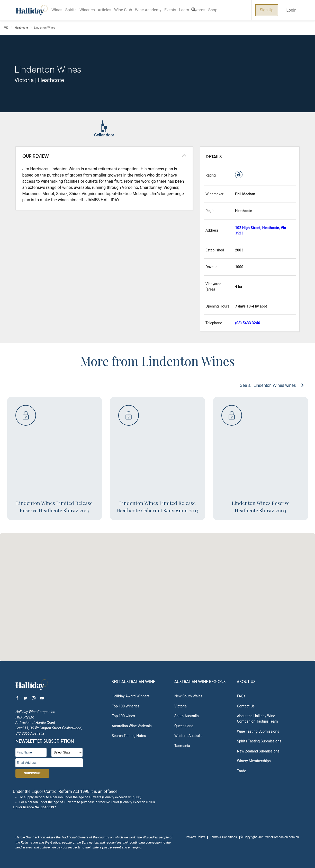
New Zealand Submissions (258, 751)
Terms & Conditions (223, 837)
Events (178, 10)
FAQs (241, 696)
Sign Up (267, 10)
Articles (109, 10)
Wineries (90, 10)
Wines (58, 10)
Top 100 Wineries (125, 706)
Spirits (73, 10)
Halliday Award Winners (130, 696)
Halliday (32, 10)
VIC (6, 28)
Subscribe (32, 773)
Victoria (181, 706)
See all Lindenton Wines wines (268, 385)
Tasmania (182, 746)
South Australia (187, 716)
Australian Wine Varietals (132, 726)
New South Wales (188, 696)
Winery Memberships (254, 761)
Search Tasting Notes (129, 736)
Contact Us (246, 706)
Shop (224, 10)
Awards (209, 10)
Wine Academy (155, 10)
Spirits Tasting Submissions (259, 741)
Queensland (184, 726)
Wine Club (128, 10)
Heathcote (21, 28)
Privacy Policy (195, 837)
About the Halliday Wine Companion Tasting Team (257, 719)
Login (291, 10)
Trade (241, 771)
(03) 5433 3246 (247, 323)
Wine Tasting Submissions (258, 731)
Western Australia (188, 736)
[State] (67, 752)
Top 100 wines (123, 716)
